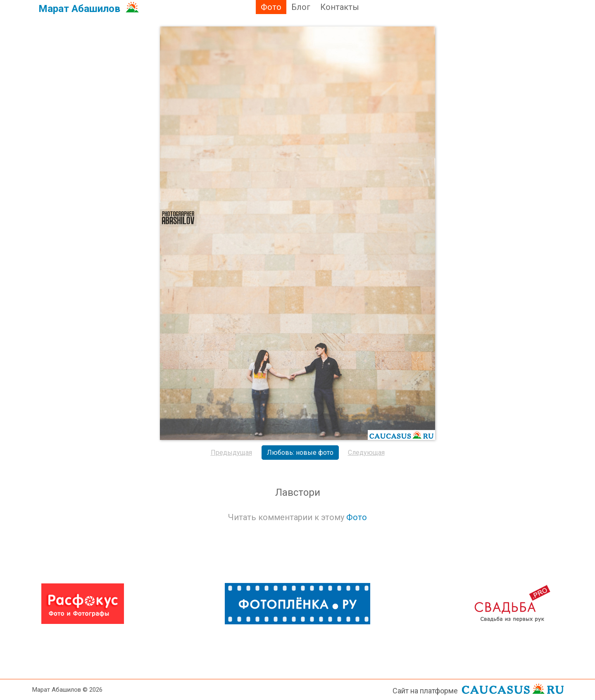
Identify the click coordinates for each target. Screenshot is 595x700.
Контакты (340, 7)
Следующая (366, 453)
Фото (271, 7)
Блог (301, 7)
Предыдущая (231, 453)
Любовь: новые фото (300, 453)
